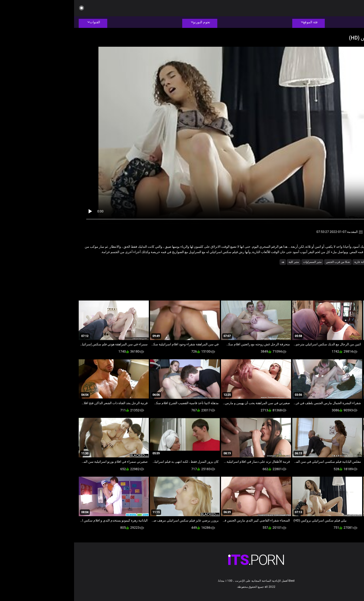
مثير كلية (220, 262)
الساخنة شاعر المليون (327, 262)
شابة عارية (286, 262)
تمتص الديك (303, 262)
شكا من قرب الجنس (264, 262)
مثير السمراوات (238, 262)
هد (209, 262)
